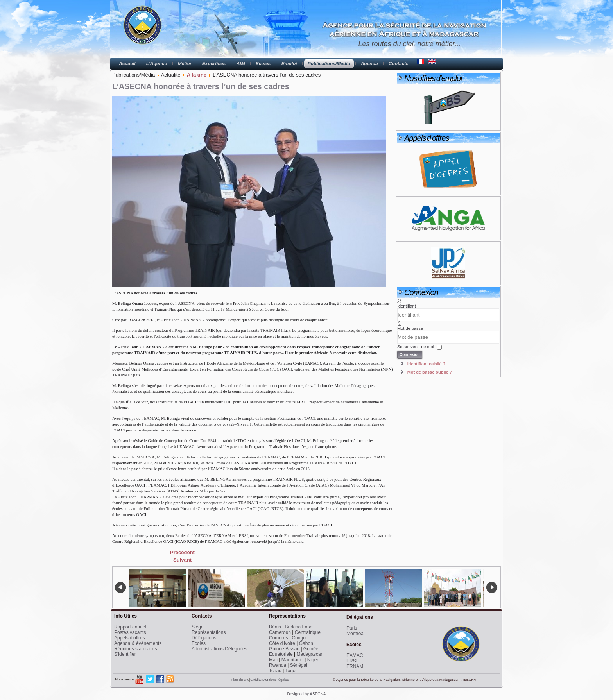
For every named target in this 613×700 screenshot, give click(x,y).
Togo (290, 671)
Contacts (399, 64)
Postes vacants (130, 632)
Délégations (204, 638)
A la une (197, 75)
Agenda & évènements (138, 643)
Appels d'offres (130, 638)
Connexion (410, 355)
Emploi (289, 64)
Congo (298, 638)
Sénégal (299, 665)
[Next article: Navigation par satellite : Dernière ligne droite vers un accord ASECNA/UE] (182, 560)
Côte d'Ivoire (282, 643)
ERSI (352, 661)
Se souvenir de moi (416, 347)
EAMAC (355, 655)
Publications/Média (329, 64)
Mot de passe (410, 328)
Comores (279, 638)
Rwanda (278, 665)
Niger (313, 660)
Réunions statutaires (135, 649)
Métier (185, 64)
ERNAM (355, 666)
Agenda (369, 64)
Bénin (275, 627)
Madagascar (310, 654)
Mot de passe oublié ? (430, 372)
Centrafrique (308, 632)
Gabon (306, 643)
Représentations (209, 632)
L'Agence (157, 64)
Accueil (127, 64)
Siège (198, 627)
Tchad (275, 671)
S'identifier (125, 654)
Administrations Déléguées (220, 649)
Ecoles (263, 64)
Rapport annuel (130, 627)
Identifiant (407, 306)
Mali (273, 660)
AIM (241, 64)
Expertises (214, 64)
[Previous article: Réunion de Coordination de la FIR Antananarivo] (182, 552)
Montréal (356, 634)
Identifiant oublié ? (427, 364)
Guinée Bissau (284, 649)
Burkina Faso (299, 627)
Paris (352, 628)
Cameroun (280, 632)
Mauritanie (292, 660)
